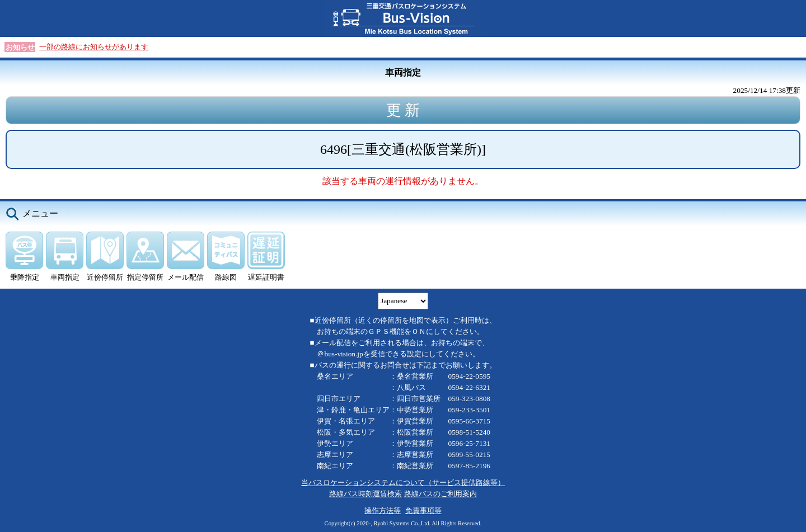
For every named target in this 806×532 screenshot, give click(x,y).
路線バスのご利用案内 (441, 494)
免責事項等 (423, 510)
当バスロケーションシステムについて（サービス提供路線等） (403, 482)
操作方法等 (383, 510)
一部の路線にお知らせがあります (94, 47)
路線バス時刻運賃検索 (365, 494)
